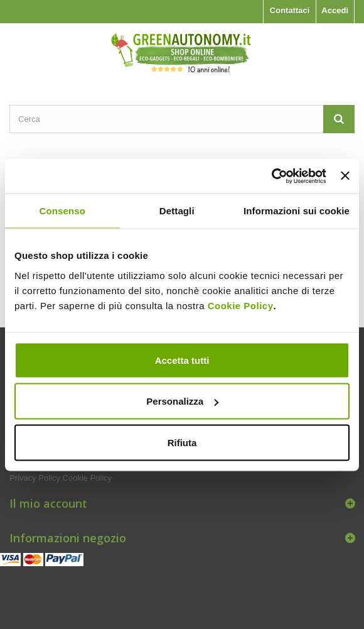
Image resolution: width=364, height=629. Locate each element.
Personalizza (182, 401)
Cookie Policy (241, 305)
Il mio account (48, 503)
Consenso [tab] (62, 211)
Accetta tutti (182, 360)
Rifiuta (182, 442)
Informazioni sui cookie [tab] (297, 211)
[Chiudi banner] (345, 176)
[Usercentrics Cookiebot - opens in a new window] (271, 176)
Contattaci (290, 10)
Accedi (335, 10)
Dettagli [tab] (177, 211)
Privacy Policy (35, 478)
